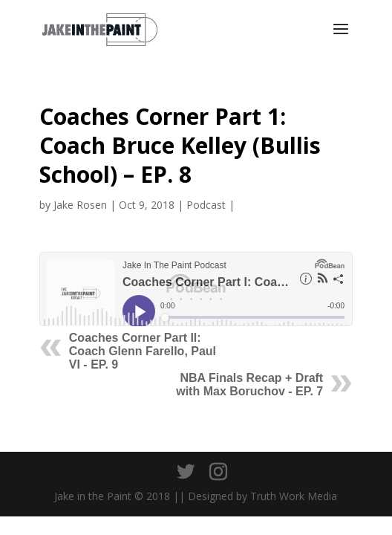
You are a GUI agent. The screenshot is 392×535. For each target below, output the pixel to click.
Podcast (206, 205)
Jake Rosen (80, 205)
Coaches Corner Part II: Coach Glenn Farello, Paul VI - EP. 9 (143, 351)
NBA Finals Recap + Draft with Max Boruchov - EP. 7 (249, 385)
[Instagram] (218, 472)
